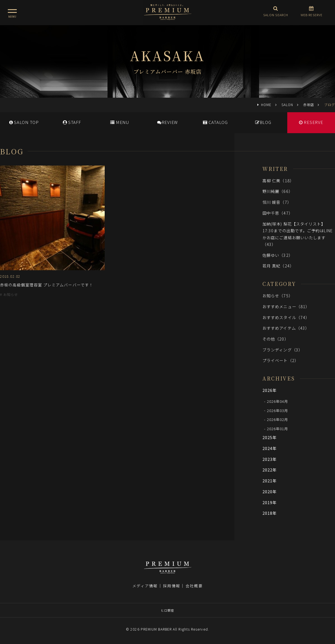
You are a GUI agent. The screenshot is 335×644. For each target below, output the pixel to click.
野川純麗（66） (278, 191)
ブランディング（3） (283, 350)
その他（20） (276, 339)
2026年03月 (278, 410)
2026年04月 (278, 401)
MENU (120, 122)
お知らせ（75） (278, 295)
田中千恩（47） (278, 213)
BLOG (263, 122)
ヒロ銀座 (167, 610)
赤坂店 (309, 105)
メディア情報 (145, 586)
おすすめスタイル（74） (286, 317)
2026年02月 (278, 419)
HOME (266, 105)
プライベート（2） (281, 360)
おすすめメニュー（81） (286, 306)
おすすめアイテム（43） (286, 328)
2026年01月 (278, 429)
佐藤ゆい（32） (278, 255)
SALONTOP (24, 122)
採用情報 (171, 586)
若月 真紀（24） (278, 266)
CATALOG (215, 122)
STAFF (72, 122)
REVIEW (167, 122)
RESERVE (311, 122)
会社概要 (194, 586)
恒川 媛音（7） (277, 202)
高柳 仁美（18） (278, 180)
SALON (287, 105)
